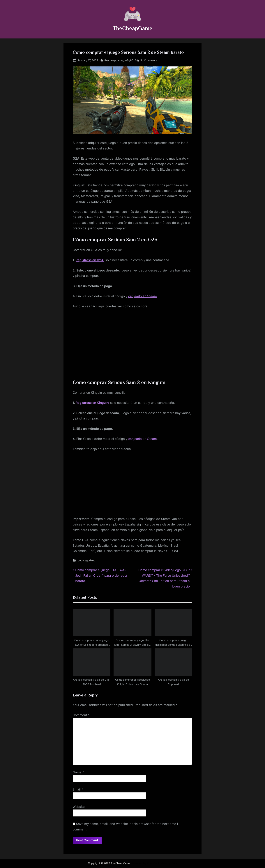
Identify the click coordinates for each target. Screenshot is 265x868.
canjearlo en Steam (143, 296)
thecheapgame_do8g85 (119, 60)
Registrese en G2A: (90, 260)
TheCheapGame (132, 28)
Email (78, 789)
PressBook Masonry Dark (162, 863)
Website (79, 807)
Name (78, 772)
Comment (81, 715)
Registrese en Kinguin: (92, 403)
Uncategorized (86, 560)
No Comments (148, 60)
